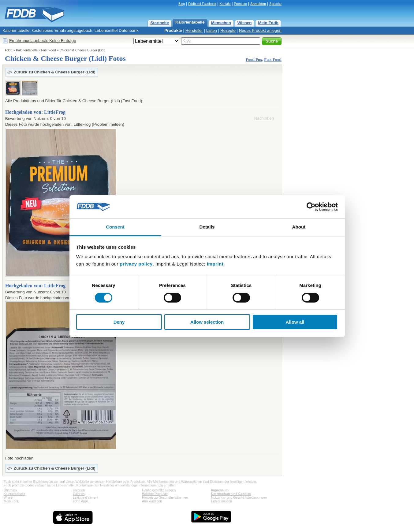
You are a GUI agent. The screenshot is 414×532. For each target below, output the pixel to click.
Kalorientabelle (190, 22)
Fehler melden (222, 501)
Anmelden (258, 4)
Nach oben (264, 118)
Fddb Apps (81, 501)
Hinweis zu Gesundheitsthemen (165, 497)
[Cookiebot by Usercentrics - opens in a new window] (311, 207)
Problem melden (108, 124)
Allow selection (207, 322)
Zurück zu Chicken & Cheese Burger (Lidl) (55, 72)
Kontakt (225, 4)
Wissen (245, 23)
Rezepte (228, 30)
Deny (119, 322)
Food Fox (254, 60)
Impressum (220, 490)
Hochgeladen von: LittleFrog (35, 112)
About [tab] (299, 227)
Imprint (215, 264)
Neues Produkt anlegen (260, 30)
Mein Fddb (268, 23)
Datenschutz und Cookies (231, 494)
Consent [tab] (115, 227)
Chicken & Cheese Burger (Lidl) (82, 50)
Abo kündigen (152, 501)
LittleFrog (82, 124)
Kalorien (79, 490)
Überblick (10, 490)
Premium (240, 4)
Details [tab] (207, 227)
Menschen (221, 23)
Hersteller (194, 30)
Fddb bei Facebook (202, 4)
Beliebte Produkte (155, 494)
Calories (79, 494)
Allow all (295, 322)
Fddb (9, 50)
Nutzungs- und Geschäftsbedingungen (239, 497)
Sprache (275, 4)
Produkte (173, 30)
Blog (182, 4)
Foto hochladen (19, 458)
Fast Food (49, 50)
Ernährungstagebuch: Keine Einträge (43, 41)
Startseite (160, 23)
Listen (212, 30)
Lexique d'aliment (86, 497)
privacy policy (136, 264)
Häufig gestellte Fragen (159, 490)
